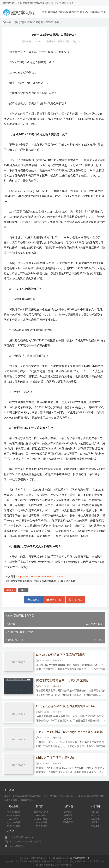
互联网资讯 (68, 822)
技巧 (23, 590)
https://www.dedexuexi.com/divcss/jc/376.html (40, 577)
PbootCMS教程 (14, 815)
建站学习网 (20, 22)
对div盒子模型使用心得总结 (55, 758)
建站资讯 (68, 815)
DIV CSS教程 (53, 22)
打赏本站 (75, 600)
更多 (104, 12)
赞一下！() (54, 600)
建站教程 (53, 12)
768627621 (20, 846)
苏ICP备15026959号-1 (79, 858)
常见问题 (95, 806)
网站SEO (68, 812)
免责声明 (95, 822)
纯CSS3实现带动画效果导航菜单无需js (62, 681)
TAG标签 (95, 819)
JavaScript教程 (41, 819)
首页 (45, 12)
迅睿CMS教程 (14, 812)
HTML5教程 (41, 815)
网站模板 (63, 12)
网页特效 (74, 12)
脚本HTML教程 (41, 812)
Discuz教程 (14, 819)
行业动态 (68, 819)
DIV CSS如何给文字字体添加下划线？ (62, 655)
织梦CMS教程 (14, 826)
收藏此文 (33, 600)
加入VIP (95, 812)
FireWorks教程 (41, 826)
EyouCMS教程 (14, 822)
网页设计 (85, 12)
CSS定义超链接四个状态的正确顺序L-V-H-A (66, 706)
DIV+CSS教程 (36, 22)
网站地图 (95, 826)
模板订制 (95, 815)
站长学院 (95, 12)
